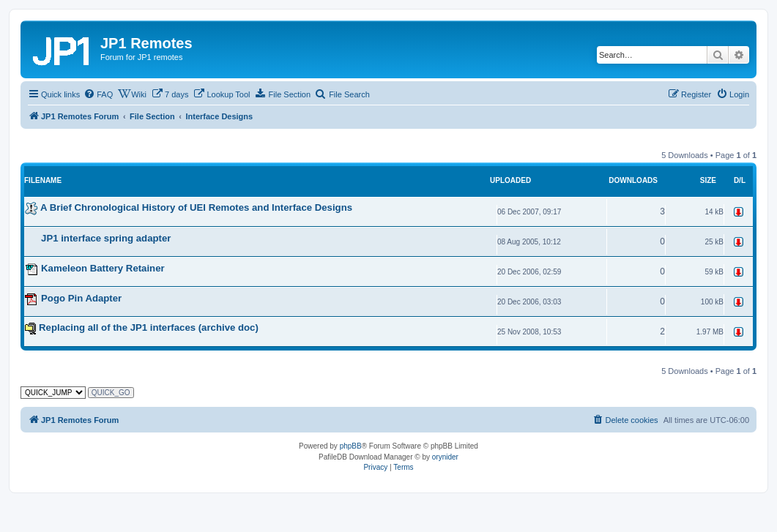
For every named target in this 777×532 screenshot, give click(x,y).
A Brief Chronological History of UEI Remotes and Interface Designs (196, 207)
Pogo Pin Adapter (81, 298)
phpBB (351, 446)
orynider (445, 457)
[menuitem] (98, 94)
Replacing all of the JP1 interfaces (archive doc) (149, 327)
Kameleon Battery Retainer (103, 268)
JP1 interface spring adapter (106, 238)
